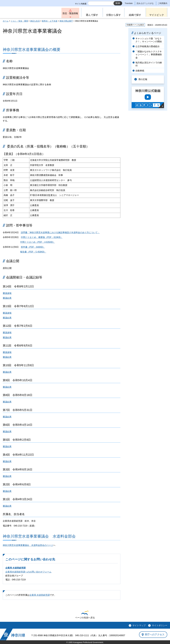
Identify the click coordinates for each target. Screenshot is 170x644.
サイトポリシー (160, 625)
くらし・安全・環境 (19, 21)
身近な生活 (35, 21)
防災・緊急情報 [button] (70, 13)
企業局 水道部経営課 (15, 568)
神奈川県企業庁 (66, 21)
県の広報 (143, 79)
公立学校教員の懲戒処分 (148, 46)
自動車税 (140, 71)
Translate (129, 3)
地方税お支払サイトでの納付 (149, 64)
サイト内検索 (81, 4)
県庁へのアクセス (155, 635)
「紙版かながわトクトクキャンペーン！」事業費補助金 (149, 55)
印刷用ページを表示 (135, 25)
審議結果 (7, 298)
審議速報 (7, 293)
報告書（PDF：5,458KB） (33, 252)
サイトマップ (139, 625)
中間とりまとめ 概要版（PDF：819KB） (42, 237)
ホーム (6, 21)
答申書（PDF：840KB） (33, 247)
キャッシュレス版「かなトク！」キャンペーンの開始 (149, 40)
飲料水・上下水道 (50, 21)
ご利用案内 (162, 3)
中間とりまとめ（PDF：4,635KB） (37, 242)
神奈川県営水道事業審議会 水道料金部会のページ (28, 545)
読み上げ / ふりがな (145, 3)
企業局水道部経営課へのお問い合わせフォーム (28, 572)
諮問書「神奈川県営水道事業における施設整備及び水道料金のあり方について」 (60, 232)
